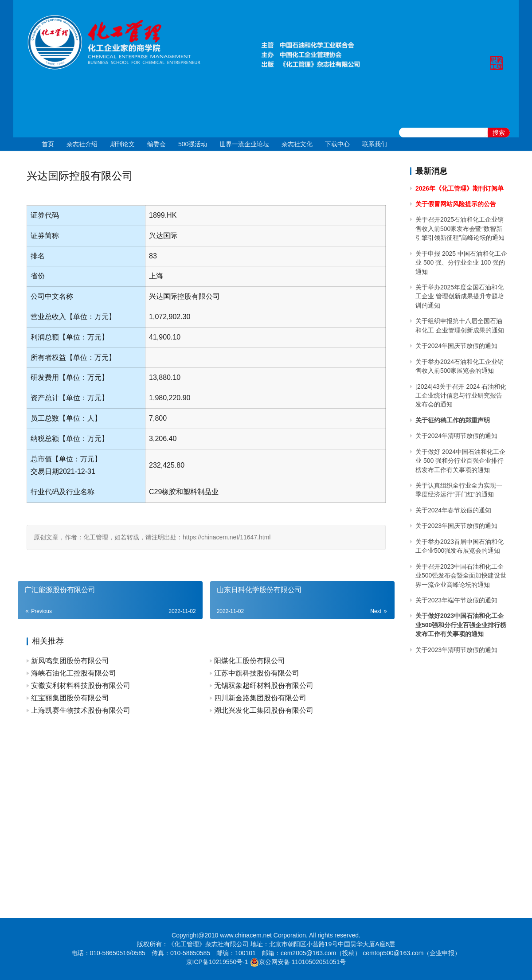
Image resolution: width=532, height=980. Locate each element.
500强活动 (193, 144)
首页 (48, 144)
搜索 (499, 133)
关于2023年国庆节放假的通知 (456, 526)
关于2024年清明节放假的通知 (456, 436)
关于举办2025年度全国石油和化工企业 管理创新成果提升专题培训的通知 (460, 296)
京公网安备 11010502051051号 (303, 962)
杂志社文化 (297, 144)
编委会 (156, 144)
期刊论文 (122, 144)
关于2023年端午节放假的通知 (456, 600)
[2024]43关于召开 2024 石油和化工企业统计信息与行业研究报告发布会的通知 (461, 396)
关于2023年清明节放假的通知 (456, 650)
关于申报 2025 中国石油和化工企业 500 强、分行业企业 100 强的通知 (461, 263)
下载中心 (337, 144)
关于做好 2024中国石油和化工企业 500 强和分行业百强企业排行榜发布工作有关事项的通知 (460, 461)
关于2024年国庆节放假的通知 (456, 346)
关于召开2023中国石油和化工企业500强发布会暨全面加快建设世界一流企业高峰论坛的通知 (461, 576)
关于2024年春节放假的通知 (453, 510)
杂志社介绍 (82, 144)
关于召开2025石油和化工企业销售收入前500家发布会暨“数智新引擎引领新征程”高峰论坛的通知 (460, 228)
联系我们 (375, 144)
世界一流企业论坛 (244, 144)
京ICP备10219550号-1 (217, 962)
